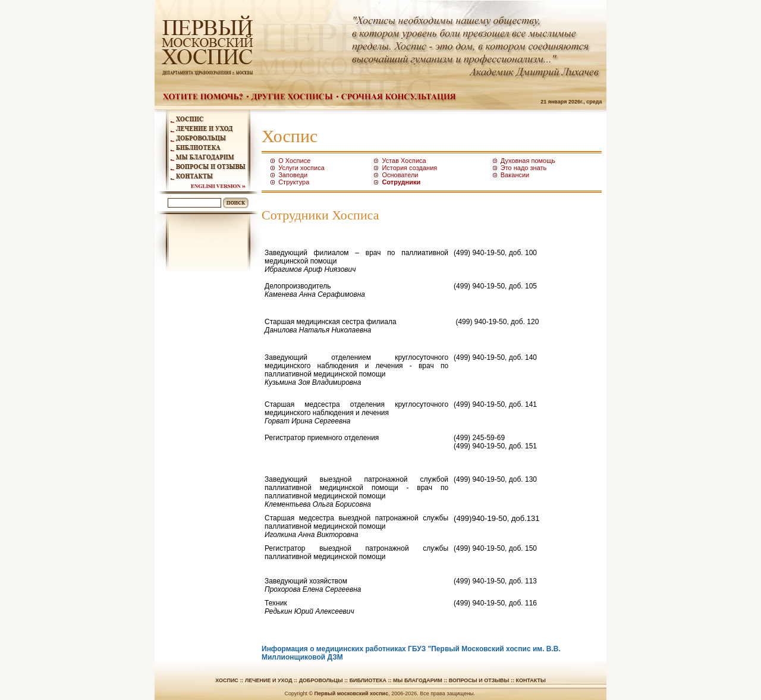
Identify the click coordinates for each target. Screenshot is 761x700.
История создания (409, 168)
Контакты (530, 680)
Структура (294, 182)
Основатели (400, 175)
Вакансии (515, 175)
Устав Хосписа (404, 161)
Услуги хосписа (301, 168)
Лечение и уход (269, 680)
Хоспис (227, 680)
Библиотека (368, 680)
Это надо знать (524, 168)
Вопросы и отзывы (479, 680)
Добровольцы (321, 680)
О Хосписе (294, 161)
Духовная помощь (528, 161)
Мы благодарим (418, 680)
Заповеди (293, 175)
